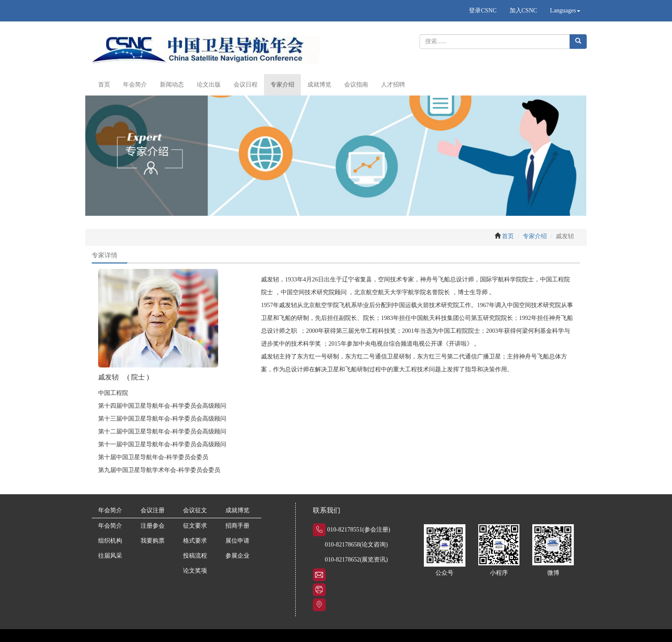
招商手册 (237, 526)
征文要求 (195, 526)
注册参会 (153, 526)
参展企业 (237, 556)
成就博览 (319, 85)
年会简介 (135, 85)
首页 (104, 85)
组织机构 (110, 541)
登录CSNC (483, 10)
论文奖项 (195, 571)
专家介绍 (282, 85)
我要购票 (153, 541)
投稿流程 (195, 556)
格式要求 (195, 541)
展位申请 (237, 541)
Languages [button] (565, 10)
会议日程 (246, 85)
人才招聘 (393, 85)
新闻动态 (172, 85)
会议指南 (356, 85)
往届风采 (110, 556)
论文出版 (209, 85)
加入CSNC (523, 10)
